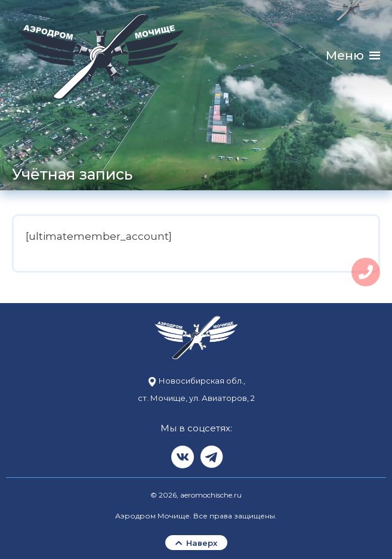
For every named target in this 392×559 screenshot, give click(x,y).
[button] (345, 56)
